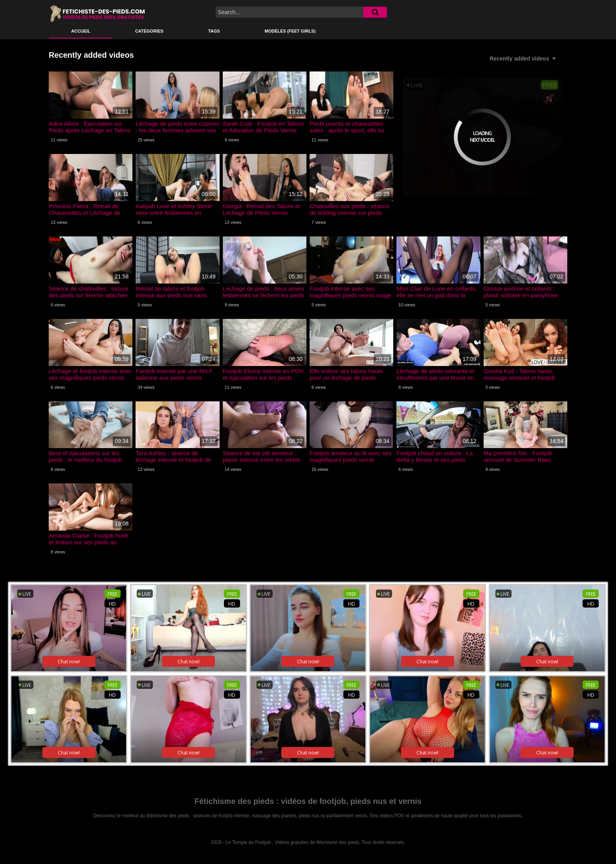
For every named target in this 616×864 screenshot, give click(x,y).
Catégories (149, 31)
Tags (214, 31)
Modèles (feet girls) (290, 31)
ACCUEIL (81, 31)
